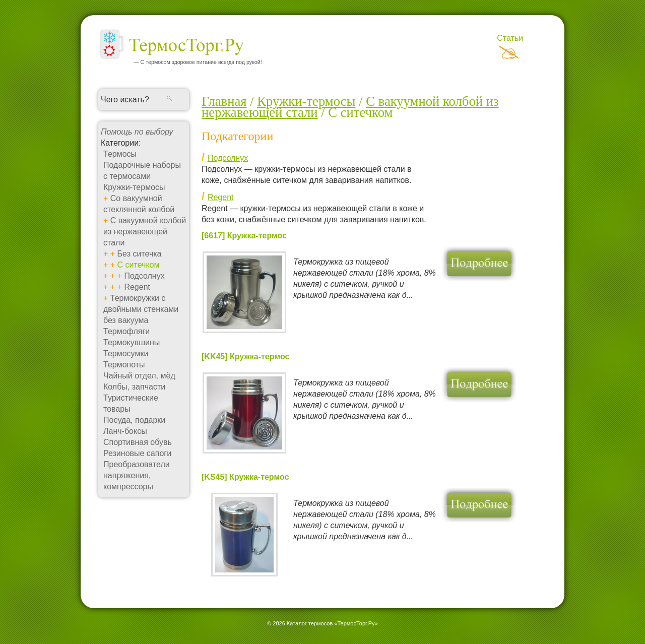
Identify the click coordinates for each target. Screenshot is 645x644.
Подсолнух (144, 276)
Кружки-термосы (134, 187)
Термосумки (126, 353)
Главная (224, 101)
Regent (137, 287)
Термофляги (126, 331)
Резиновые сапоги (137, 453)
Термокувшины (132, 342)
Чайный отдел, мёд (139, 376)
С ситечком (139, 265)
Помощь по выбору (137, 132)
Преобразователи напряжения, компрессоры (137, 475)
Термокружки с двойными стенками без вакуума (141, 309)
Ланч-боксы (125, 431)
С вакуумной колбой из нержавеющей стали (145, 232)
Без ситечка (140, 254)
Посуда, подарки (134, 420)
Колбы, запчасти (134, 387)
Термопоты (124, 365)
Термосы (120, 154)
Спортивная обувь (138, 442)
